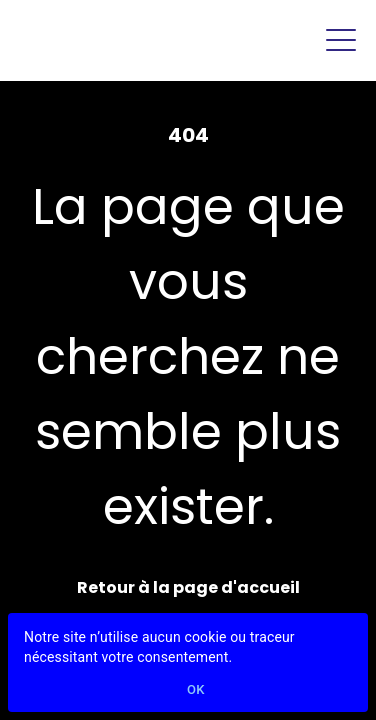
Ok (196, 690)
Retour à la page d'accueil (188, 587)
